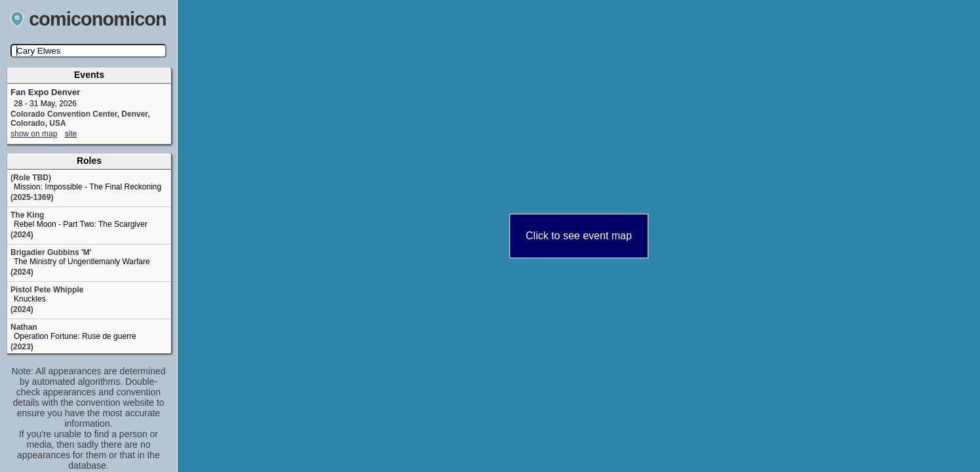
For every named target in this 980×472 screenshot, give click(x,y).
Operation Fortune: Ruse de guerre (75, 336)
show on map (34, 134)
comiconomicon (88, 19)
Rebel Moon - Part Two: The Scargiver (81, 224)
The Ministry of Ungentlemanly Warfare (82, 262)
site (71, 134)
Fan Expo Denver (45, 92)
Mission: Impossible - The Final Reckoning (88, 187)
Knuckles (30, 299)
